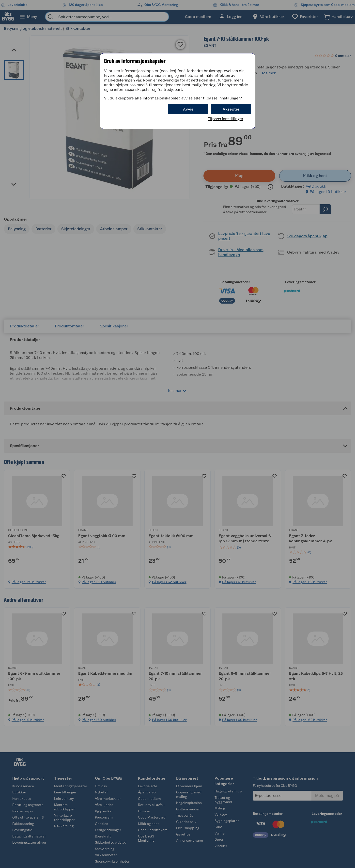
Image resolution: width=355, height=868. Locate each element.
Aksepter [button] (231, 109)
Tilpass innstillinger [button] (226, 119)
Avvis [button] (188, 109)
